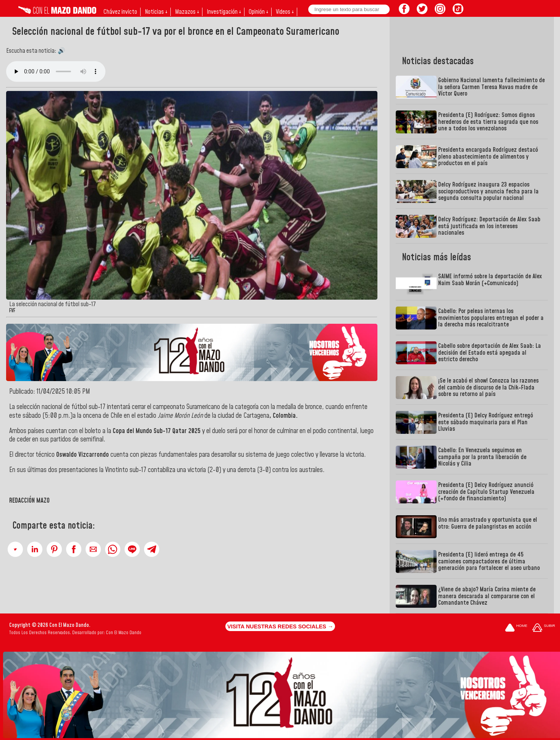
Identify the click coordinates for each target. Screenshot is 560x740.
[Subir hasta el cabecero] (544, 628)
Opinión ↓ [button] (258, 12)
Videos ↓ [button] (285, 12)
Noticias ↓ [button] (156, 12)
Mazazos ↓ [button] (187, 12)
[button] (15, 549)
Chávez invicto (120, 12)
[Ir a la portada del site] (516, 628)
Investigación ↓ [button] (224, 12)
